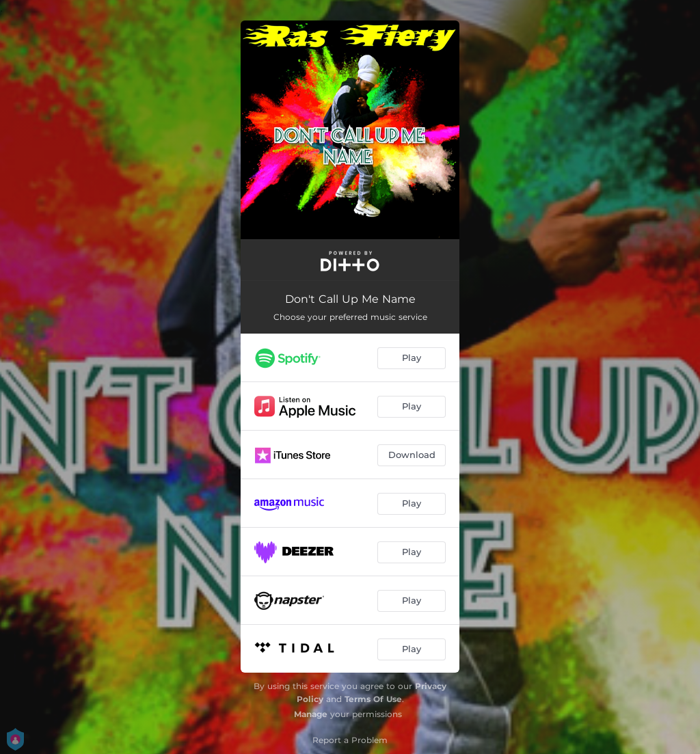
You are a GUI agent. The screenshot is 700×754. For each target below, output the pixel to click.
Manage (311, 714)
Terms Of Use (373, 699)
